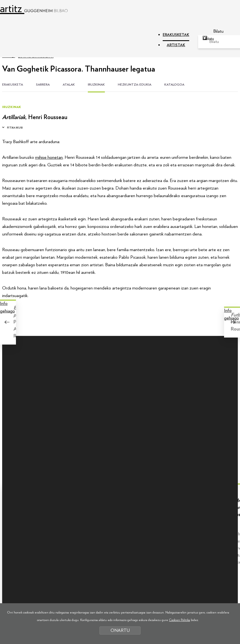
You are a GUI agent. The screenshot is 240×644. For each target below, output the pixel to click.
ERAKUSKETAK (176, 35)
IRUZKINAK (96, 85)
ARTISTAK (176, 45)
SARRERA (43, 85)
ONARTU (120, 630)
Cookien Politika (179, 620)
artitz (34, 9)
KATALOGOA (174, 85)
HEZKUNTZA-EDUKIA (135, 85)
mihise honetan (49, 157)
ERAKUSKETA (13, 85)
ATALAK (69, 85)
